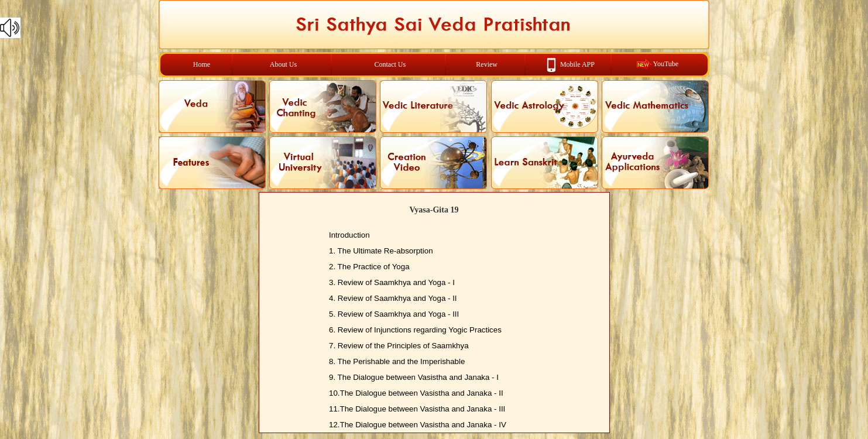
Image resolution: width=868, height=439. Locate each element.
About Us (283, 64)
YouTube (665, 64)
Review (487, 64)
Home (202, 64)
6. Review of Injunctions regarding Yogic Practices (415, 330)
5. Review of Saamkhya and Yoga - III (394, 314)
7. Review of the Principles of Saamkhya (399, 346)
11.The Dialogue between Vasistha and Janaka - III (417, 409)
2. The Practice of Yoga (369, 267)
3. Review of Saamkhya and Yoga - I (392, 282)
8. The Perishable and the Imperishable (397, 361)
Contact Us (390, 64)
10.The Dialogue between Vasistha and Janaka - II (416, 393)
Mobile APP (577, 64)
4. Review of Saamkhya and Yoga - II (393, 298)
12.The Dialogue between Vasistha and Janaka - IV (418, 425)
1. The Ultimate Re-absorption (381, 251)
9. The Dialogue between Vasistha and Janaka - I (414, 377)
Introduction (349, 235)
